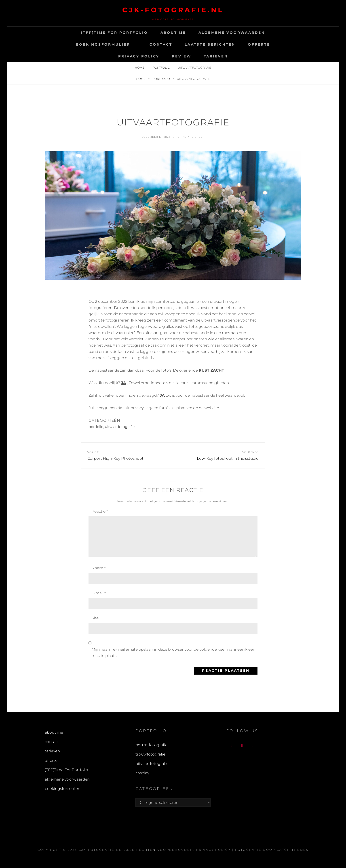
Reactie (100, 511)
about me (173, 33)
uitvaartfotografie (120, 427)
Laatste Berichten (210, 44)
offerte (259, 44)
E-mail (99, 593)
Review (182, 56)
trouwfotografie (150, 754)
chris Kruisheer (191, 137)
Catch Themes (293, 850)
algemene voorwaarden (232, 33)
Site (95, 618)
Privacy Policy (139, 56)
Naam (99, 568)
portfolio (161, 68)
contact (161, 44)
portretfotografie (151, 745)
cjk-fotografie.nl (173, 10)
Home (140, 68)
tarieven (216, 56)
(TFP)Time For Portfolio (114, 33)
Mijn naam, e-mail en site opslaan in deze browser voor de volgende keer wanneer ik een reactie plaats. (173, 652)
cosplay (142, 773)
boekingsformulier (103, 44)
